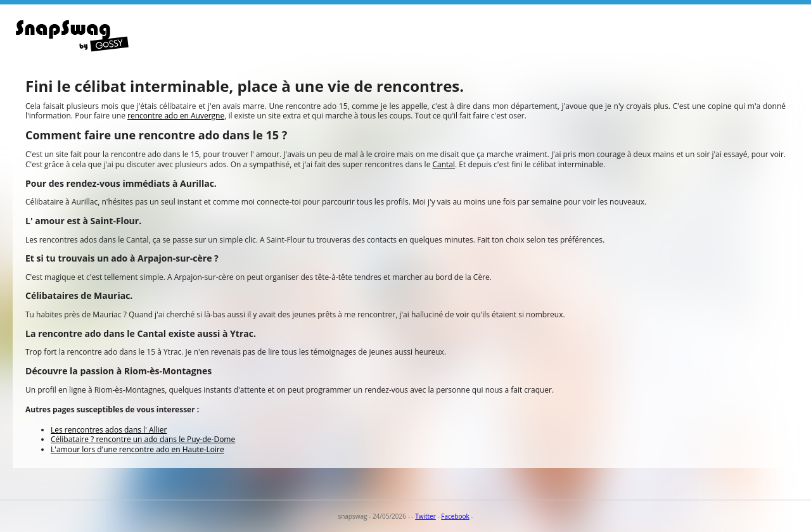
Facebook (455, 516)
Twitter (425, 516)
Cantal (444, 164)
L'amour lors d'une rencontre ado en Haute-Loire (137, 449)
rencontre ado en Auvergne (176, 116)
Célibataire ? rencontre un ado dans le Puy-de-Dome (143, 439)
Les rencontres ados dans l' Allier (109, 430)
